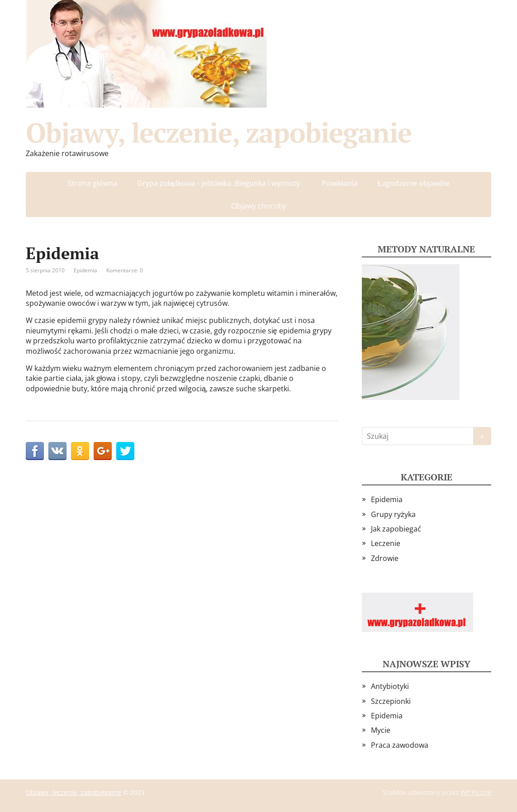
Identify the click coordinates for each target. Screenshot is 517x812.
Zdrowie (385, 558)
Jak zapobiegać (396, 529)
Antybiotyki (390, 686)
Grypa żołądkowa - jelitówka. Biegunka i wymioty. (219, 183)
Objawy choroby (259, 206)
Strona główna (92, 183)
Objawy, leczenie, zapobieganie (219, 133)
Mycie (381, 730)
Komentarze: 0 (125, 270)
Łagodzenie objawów (413, 183)
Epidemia (85, 270)
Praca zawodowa (400, 745)
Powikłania (340, 183)
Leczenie (386, 543)
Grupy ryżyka (393, 514)
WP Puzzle (476, 792)
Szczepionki (391, 701)
